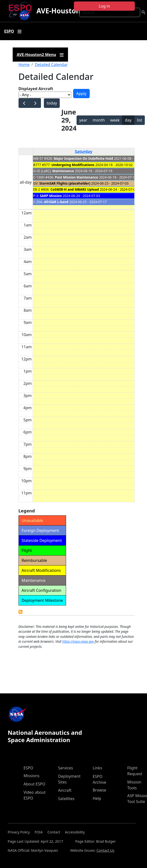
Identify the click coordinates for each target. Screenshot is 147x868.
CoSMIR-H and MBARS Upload (75, 189)
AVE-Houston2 (60, 11)
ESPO (29, 768)
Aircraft (65, 790)
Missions (32, 776)
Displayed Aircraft (36, 89)
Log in (104, 6)
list (139, 120)
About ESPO (34, 784)
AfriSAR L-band (56, 202)
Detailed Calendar (51, 65)
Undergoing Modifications (73, 165)
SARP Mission (51, 196)
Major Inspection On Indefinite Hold (83, 158)
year (83, 120)
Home (24, 65)
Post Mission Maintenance (76, 177)
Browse (99, 790)
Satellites (66, 799)
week (115, 120)
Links (97, 768)
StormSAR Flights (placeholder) (65, 183)
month (99, 120)
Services (65, 768)
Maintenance (63, 171)
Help (97, 798)
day (128, 120)
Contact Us (105, 850)
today (52, 103)
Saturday (83, 151)
